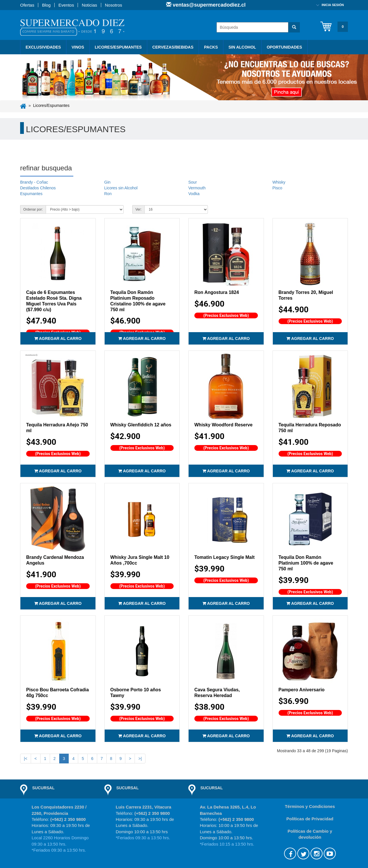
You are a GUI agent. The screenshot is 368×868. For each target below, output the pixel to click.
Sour (193, 182)
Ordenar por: (33, 209)
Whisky (279, 182)
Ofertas (27, 5)
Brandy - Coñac (34, 182)
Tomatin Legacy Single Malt (225, 557)
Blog (46, 5)
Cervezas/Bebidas (173, 47)
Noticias (89, 5)
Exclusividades (43, 47)
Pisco (277, 188)
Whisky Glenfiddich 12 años (141, 425)
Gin (108, 182)
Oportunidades (284, 47)
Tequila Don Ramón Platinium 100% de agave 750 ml (306, 563)
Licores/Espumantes (118, 47)
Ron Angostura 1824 (217, 292)
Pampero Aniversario (302, 690)
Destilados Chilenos (38, 188)
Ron (108, 194)
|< (26, 759)
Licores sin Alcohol (121, 188)
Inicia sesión (333, 5)
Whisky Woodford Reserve (223, 425)
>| (140, 759)
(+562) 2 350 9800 (68, 819)
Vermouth (197, 188)
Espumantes (31, 194)
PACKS (211, 47)
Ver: (138, 209)
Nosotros (114, 5)
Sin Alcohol (242, 47)
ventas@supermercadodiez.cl (209, 5)
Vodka (194, 194)
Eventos (66, 5)
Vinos (78, 47)
